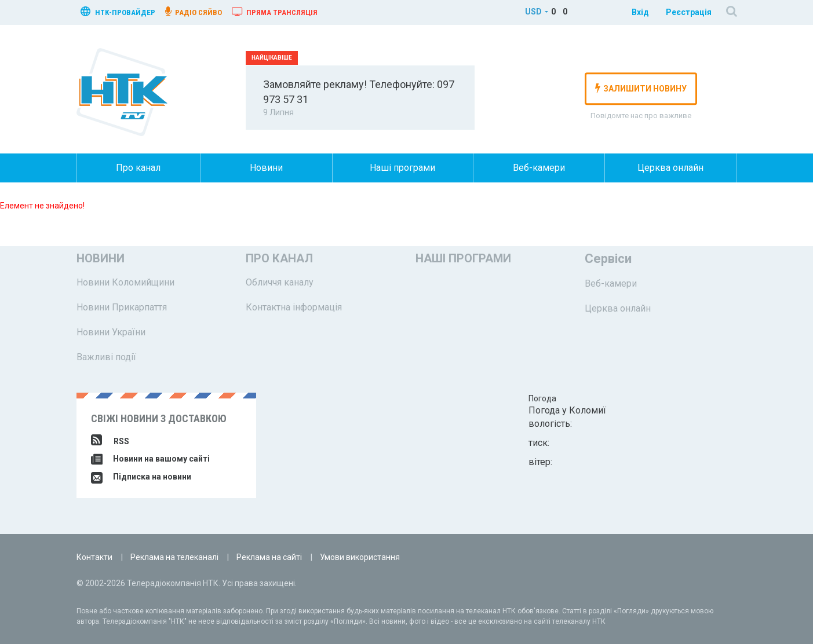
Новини (266, 168)
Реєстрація (689, 12)
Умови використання (360, 557)
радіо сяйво (194, 12)
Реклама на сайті (269, 557)
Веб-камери (539, 168)
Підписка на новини (141, 477)
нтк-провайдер (118, 11)
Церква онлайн (670, 168)
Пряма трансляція (275, 12)
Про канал (138, 168)
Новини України (111, 332)
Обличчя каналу (280, 282)
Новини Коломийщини (125, 282)
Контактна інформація (294, 307)
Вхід (640, 12)
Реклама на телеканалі (174, 557)
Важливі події (106, 357)
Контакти (94, 557)
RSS (110, 441)
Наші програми (402, 168)
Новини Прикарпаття (122, 307)
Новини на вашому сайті (150, 459)
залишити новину (641, 88)
